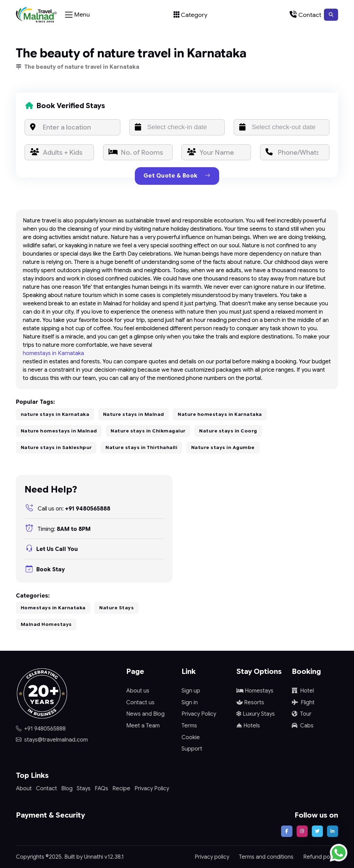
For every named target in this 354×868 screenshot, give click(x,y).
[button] (331, 15)
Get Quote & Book (177, 176)
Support (192, 749)
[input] (177, 127)
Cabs (303, 726)
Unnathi (94, 857)
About (24, 789)
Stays (84, 789)
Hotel (303, 691)
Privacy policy (212, 857)
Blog (67, 789)
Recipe (121, 789)
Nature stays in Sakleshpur (56, 447)
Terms (189, 726)
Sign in (190, 703)
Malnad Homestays (46, 624)
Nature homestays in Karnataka (220, 414)
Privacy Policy (199, 714)
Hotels (248, 726)
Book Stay (45, 570)
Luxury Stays (256, 714)
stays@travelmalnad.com (52, 740)
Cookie (191, 737)
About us (138, 691)
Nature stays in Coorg (228, 431)
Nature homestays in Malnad (59, 431)
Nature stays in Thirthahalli (141, 447)
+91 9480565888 (67, 509)
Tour (302, 714)
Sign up (191, 691)
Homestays (255, 691)
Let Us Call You (51, 549)
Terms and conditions (266, 857)
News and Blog (145, 714)
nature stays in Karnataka (55, 414)
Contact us (140, 703)
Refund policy (321, 857)
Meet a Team (143, 726)
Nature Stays (117, 608)
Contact (46, 789)
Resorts (250, 703)
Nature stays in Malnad (134, 414)
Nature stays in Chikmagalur (148, 431)
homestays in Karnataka (53, 353)
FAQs (101, 789)
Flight (303, 703)
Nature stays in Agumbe (223, 447)
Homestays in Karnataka (53, 608)
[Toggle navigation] (77, 15)
